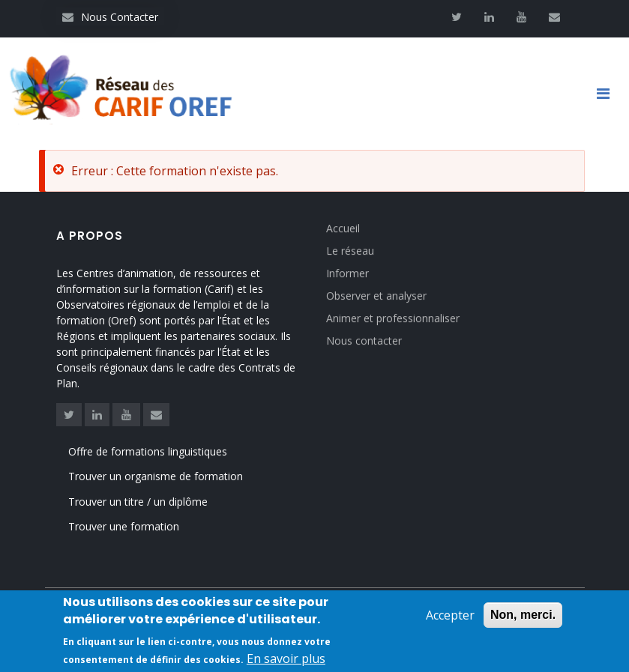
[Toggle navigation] (609, 94)
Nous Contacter (110, 17)
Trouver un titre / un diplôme (138, 502)
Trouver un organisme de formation (156, 476)
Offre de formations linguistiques (148, 451)
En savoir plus (286, 660)
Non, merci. (523, 616)
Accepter (450, 617)
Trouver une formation (124, 526)
